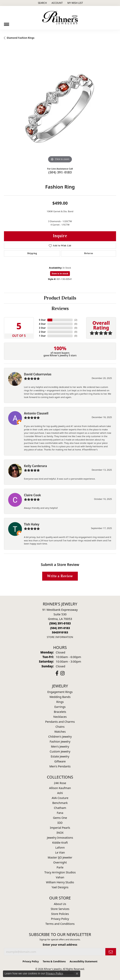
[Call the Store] (60, 623)
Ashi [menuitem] (60, 793)
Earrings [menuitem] (60, 707)
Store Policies (60, 914)
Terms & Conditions (54, 961)
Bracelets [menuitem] (60, 712)
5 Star (42, 320)
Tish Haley (32, 524)
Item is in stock (60, 273)
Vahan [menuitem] (60, 877)
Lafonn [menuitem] (60, 848)
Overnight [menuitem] (60, 862)
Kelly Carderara (35, 466)
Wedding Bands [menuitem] (60, 697)
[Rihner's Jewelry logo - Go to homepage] (60, 18)
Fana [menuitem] (60, 813)
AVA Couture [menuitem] (60, 798)
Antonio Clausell (36, 413)
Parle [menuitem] (60, 867)
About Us (60, 904)
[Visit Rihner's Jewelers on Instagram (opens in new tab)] (62, 673)
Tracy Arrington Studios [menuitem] (60, 872)
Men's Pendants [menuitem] (60, 766)
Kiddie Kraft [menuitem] (60, 843)
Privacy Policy (60, 919)
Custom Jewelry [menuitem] (60, 751)
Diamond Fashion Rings (21, 38)
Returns (89, 253)
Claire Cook (32, 495)
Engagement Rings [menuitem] (60, 692)
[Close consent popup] (77, 974)
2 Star (42, 332)
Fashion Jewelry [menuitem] (60, 742)
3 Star (42, 328)
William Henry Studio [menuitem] (60, 882)
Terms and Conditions (60, 924)
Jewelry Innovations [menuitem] (60, 838)
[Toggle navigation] (7, 23)
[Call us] (60, 632)
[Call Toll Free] (60, 628)
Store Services (60, 909)
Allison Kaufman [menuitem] (60, 788)
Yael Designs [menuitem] (60, 887)
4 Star (42, 324)
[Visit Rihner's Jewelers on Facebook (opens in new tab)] (57, 673)
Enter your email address (60, 945)
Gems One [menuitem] (60, 818)
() (76, 320)
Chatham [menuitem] (60, 808)
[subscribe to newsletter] (111, 952)
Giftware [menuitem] (60, 761)
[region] (60, 108)
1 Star (42, 336)
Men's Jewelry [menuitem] (60, 746)
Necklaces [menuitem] (60, 717)
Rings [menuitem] (60, 702)
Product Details (60, 298)
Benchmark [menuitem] (60, 803)
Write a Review (60, 576)
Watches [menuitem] (60, 732)
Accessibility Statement (84, 961)
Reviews (60, 309)
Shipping (32, 253)
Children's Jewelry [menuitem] (60, 737)
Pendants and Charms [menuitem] (60, 722)
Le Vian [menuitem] (60, 852)
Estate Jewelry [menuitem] (60, 756)
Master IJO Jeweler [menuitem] (60, 857)
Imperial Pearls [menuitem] (60, 828)
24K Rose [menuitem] (60, 783)
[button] (42, 3)
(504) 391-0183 (60, 172)
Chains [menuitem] (60, 727)
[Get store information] (60, 637)
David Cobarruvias (38, 374)
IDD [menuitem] (60, 823)
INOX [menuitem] (60, 833)
